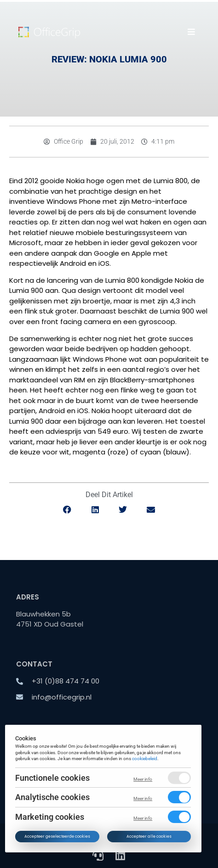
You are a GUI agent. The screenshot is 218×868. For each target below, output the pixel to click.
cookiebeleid (145, 759)
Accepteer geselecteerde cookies (57, 836)
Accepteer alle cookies (149, 836)
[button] (192, 32)
